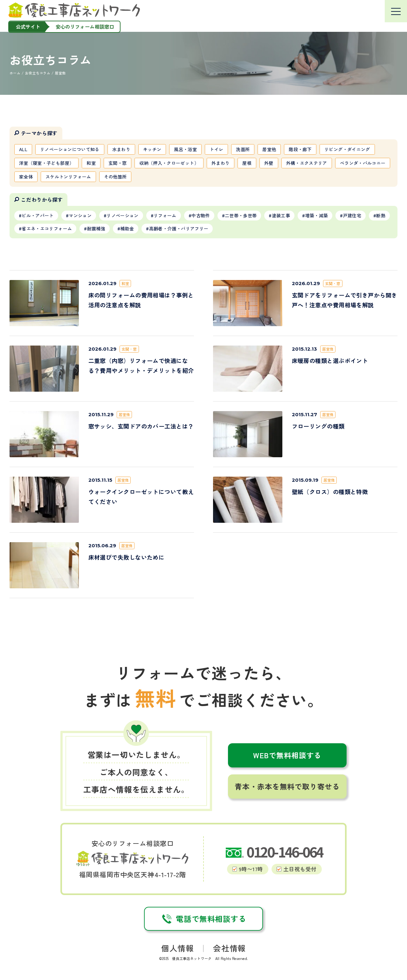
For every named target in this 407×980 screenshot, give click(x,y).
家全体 (26, 177)
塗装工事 (281, 215)
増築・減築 (317, 215)
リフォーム (165, 215)
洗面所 (243, 149)
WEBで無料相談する (287, 755)
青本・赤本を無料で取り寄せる (287, 786)
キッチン (152, 149)
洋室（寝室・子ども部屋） (46, 163)
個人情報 (177, 948)
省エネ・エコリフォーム (47, 228)
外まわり (221, 163)
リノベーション (122, 215)
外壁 (269, 163)
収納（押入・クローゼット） (169, 163)
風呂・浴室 (185, 149)
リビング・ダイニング (347, 149)
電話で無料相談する (203, 919)
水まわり (121, 149)
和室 (91, 163)
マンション (80, 215)
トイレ (216, 149)
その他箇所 (115, 177)
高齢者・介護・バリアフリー (179, 228)
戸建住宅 (352, 215)
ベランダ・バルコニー (363, 163)
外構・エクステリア (307, 163)
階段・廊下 (300, 149)
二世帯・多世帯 (241, 215)
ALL (23, 149)
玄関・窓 (117, 163)
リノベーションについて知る (70, 149)
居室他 (269, 149)
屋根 (247, 163)
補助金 (127, 228)
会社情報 (229, 948)
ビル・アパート (38, 215)
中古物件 (200, 215)
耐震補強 (96, 228)
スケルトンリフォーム (68, 177)
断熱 (381, 215)
